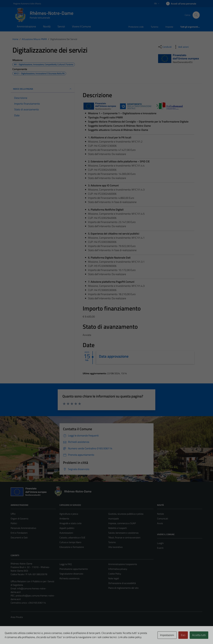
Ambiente (64, 519)
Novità (47, 26)
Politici (14, 523)
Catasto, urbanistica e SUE (72, 537)
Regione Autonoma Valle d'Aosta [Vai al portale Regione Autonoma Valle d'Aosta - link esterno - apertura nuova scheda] (27, 3)
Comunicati (163, 519)
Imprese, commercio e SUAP (122, 523)
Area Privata (17, 617)
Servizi (61, 26)
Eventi (160, 548)
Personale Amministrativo (23, 528)
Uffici (13, 514)
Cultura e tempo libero (70, 542)
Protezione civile (136, 27)
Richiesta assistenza (69, 578)
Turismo (154, 27)
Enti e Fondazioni (19, 533)
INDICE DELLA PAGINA (43, 89)
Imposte (169, 27)
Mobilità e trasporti (118, 528)
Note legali (114, 578)
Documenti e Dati (19, 537)
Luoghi (160, 543)
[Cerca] (196, 15)
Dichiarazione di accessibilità (122, 583)
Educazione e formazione (72, 547)
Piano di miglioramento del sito (123, 588)
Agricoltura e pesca (69, 514)
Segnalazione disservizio (71, 574)
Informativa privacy (118, 569)
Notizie (160, 514)
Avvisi (160, 523)
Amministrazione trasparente (123, 564)
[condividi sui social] (165, 47)
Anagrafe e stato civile (70, 523)
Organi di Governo (19, 519)
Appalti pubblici (67, 528)
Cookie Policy (115, 574)
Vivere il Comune (81, 26)
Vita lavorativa (115, 547)
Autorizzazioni (66, 533)
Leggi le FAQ (66, 564)
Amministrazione (26, 26)
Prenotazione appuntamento (74, 569)
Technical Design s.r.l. (31, 636)
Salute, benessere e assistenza (123, 533)
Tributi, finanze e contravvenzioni (124, 537)
